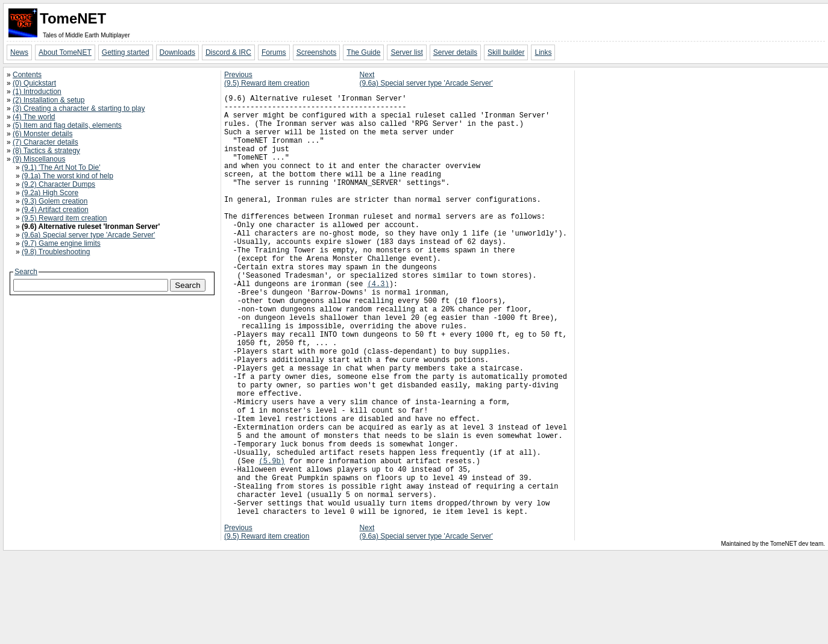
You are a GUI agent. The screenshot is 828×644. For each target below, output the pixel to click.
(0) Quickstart (34, 83)
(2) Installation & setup (49, 100)
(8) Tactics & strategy (46, 151)
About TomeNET (65, 52)
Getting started (126, 52)
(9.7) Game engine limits (61, 243)
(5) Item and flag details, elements (67, 125)
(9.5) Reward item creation (64, 218)
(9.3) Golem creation (55, 201)
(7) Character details (45, 142)
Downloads (177, 52)
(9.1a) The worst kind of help (67, 176)
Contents (27, 75)
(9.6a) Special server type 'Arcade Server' (88, 235)
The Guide (363, 52)
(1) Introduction (37, 92)
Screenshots (317, 52)
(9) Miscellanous (39, 159)
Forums (274, 52)
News (19, 52)
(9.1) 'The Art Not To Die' (61, 167)
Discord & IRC (228, 52)
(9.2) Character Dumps (58, 184)
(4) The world (34, 117)
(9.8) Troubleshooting (56, 252)
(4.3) (378, 325)
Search (26, 272)
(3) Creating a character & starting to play (79, 108)
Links (543, 52)
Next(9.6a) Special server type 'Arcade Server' (426, 79)
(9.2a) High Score (50, 193)
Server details (455, 52)
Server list (406, 52)
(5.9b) (272, 540)
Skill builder (506, 52)
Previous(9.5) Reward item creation (267, 79)
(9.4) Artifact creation (55, 210)
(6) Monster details (42, 134)
